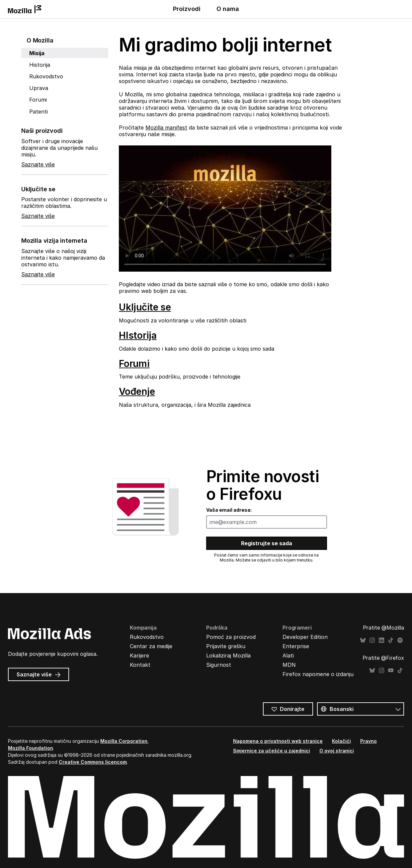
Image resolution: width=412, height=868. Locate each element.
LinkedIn (381, 640)
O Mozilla (40, 40)
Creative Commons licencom (93, 762)
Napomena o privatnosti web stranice (278, 741)
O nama (228, 9)
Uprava (39, 88)
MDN (289, 665)
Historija (40, 65)
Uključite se (145, 307)
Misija (37, 53)
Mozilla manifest (166, 128)
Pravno (369, 741)
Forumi (38, 100)
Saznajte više (38, 164)
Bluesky (363, 640)
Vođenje (137, 391)
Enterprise (296, 646)
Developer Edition (305, 637)
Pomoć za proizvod (231, 637)
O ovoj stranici (337, 751)
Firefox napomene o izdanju (318, 674)
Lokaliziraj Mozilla (228, 655)
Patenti (39, 112)
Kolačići (341, 741)
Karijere (139, 655)
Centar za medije (151, 646)
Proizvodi (187, 9)
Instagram (372, 640)
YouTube (391, 671)
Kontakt (140, 665)
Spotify (400, 640)
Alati (288, 655)
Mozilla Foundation (31, 748)
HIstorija (138, 335)
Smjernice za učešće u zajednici (272, 751)
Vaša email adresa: (229, 510)
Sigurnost (219, 665)
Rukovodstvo (46, 76)
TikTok (391, 640)
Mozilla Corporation (124, 741)
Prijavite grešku (226, 646)
